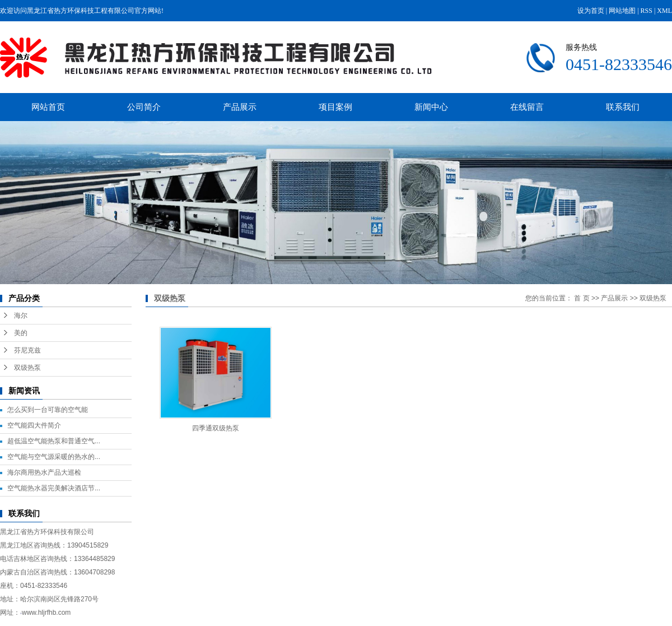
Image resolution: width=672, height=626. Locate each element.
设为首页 (591, 11)
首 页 (582, 298)
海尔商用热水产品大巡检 (44, 472)
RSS (647, 11)
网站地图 (622, 11)
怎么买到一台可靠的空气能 (48, 410)
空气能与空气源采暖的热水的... (54, 457)
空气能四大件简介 (34, 425)
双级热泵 (27, 368)
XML (664, 11)
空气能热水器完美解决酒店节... (54, 488)
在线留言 (527, 107)
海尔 (21, 316)
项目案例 (335, 107)
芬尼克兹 (27, 350)
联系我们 (623, 107)
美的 (21, 333)
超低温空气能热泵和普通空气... (54, 441)
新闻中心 (431, 107)
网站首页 (48, 107)
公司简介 (144, 107)
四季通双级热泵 (216, 428)
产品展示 (240, 107)
